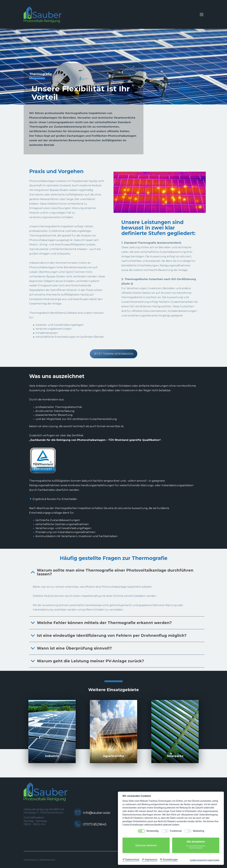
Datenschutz (47, 860)
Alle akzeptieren (196, 845)
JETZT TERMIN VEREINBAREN (114, 354)
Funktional (176, 831)
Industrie (52, 756)
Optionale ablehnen (146, 845)
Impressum (31, 860)
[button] (202, 14)
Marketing (199, 831)
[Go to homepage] (43, 14)
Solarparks (175, 756)
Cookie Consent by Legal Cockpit (205, 860)
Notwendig (153, 831)
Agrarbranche (113, 756)
